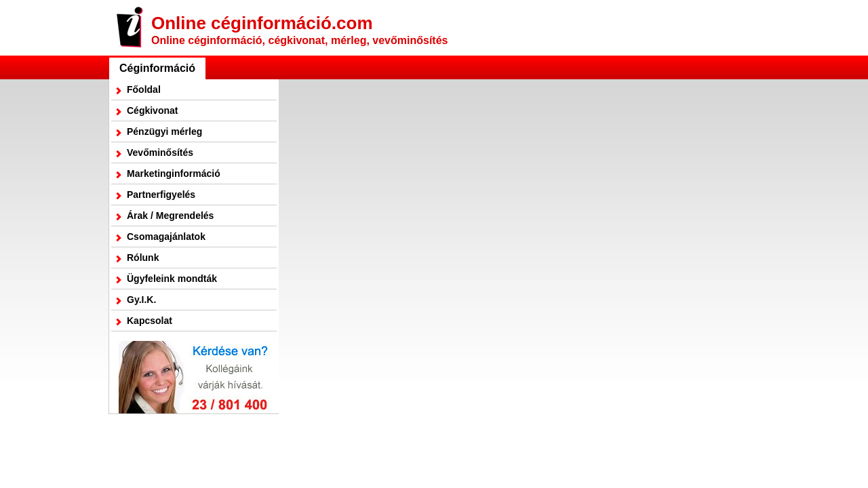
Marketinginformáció (174, 174)
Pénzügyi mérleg (164, 131)
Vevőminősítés (160, 152)
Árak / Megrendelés (170, 216)
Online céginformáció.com (299, 29)
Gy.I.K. (141, 300)
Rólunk (143, 258)
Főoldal (144, 89)
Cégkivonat (152, 110)
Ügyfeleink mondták (172, 279)
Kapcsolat (150, 321)
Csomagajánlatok (166, 237)
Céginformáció (157, 68)
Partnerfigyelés (161, 195)
